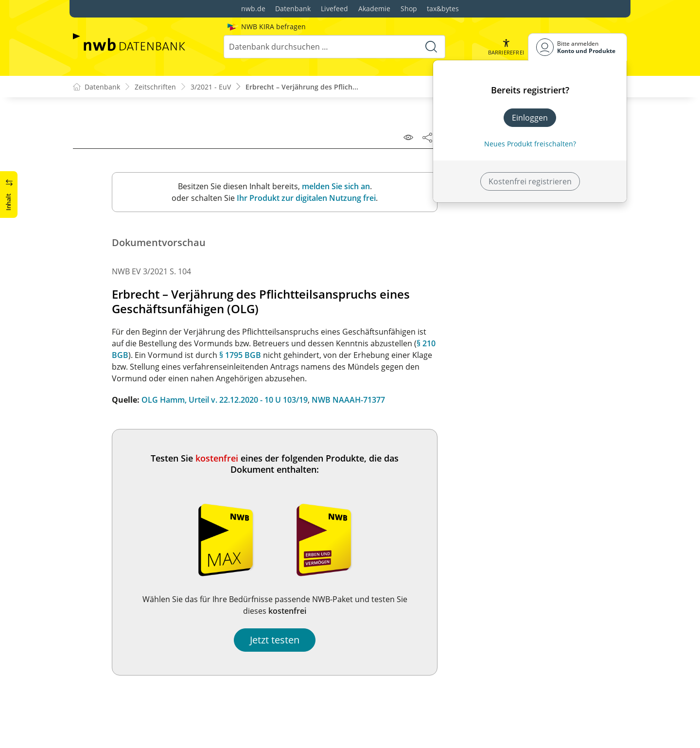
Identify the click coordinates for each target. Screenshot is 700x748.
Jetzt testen (275, 640)
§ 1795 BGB (240, 355)
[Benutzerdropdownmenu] (577, 47)
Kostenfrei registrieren (530, 181)
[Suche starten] (431, 47)
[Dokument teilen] (427, 137)
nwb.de (253, 9)
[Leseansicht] (408, 137)
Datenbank (293, 9)
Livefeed (334, 9)
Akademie (374, 9)
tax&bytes (443, 9)
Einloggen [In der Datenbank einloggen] (530, 118)
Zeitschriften (155, 87)
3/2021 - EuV (211, 87)
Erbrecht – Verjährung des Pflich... (302, 87)
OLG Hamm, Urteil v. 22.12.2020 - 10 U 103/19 (225, 400)
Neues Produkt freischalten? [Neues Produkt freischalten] (530, 144)
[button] (506, 47)
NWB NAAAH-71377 (348, 400)
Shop (409, 9)
